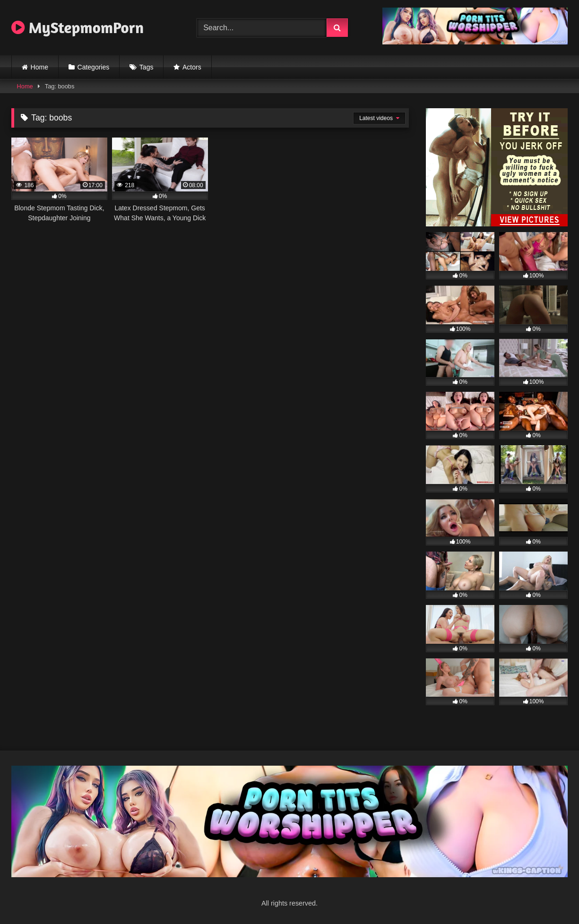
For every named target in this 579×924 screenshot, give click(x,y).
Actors (192, 67)
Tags (147, 67)
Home (39, 67)
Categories (94, 67)
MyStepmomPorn (78, 27)
